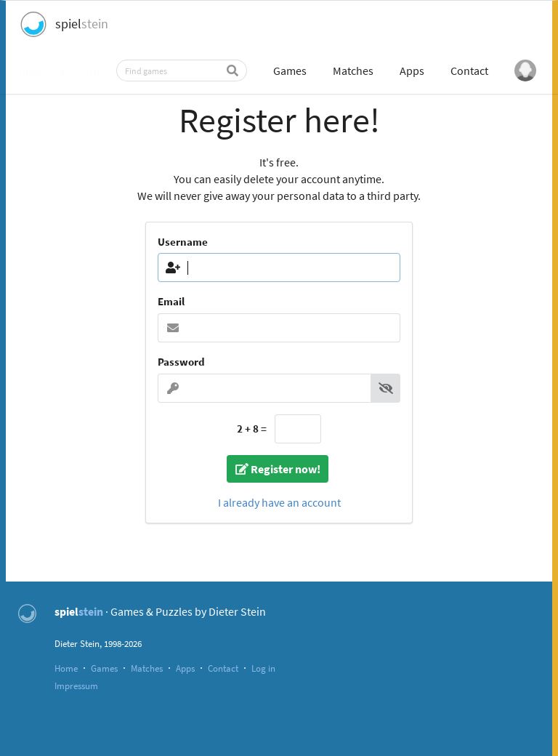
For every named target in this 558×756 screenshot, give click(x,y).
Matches (353, 71)
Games (290, 71)
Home (66, 668)
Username (183, 242)
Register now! (278, 469)
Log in (263, 668)
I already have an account (279, 502)
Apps (412, 71)
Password (181, 362)
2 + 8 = (252, 429)
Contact (469, 71)
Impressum (76, 685)
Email (171, 301)
